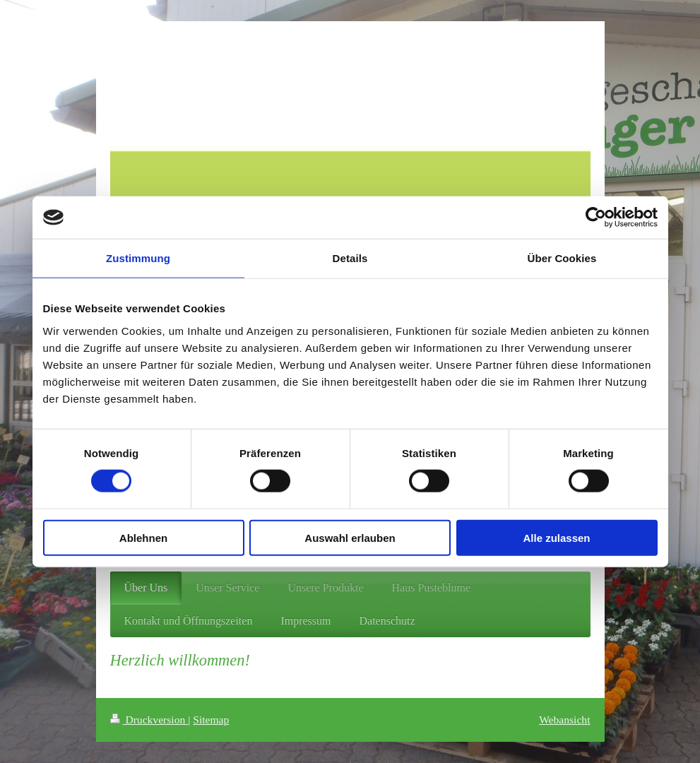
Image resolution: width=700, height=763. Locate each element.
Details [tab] (350, 258)
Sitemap (211, 720)
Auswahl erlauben (350, 537)
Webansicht (564, 720)
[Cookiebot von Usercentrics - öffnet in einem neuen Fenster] (596, 218)
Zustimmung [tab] (138, 258)
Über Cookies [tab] (562, 258)
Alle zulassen (556, 537)
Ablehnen (143, 537)
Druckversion (149, 720)
